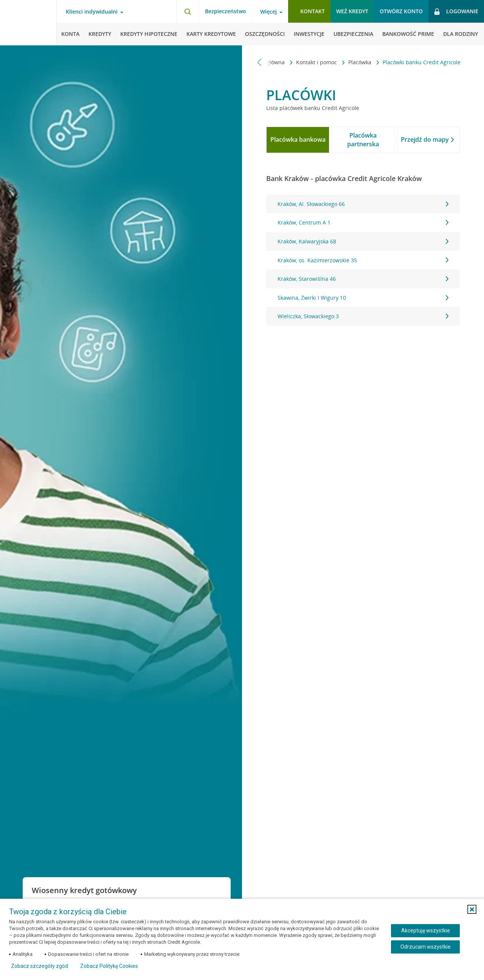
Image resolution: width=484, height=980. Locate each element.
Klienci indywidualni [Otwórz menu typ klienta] (92, 12)
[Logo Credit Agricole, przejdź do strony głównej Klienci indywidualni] (28, 23)
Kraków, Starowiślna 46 (363, 279)
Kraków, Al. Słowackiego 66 (363, 204)
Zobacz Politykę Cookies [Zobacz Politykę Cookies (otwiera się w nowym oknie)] (109, 966)
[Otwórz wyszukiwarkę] (188, 11)
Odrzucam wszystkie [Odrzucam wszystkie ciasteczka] (426, 947)
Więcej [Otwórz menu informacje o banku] (268, 12)
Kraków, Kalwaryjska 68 (363, 241)
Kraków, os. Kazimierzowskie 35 (363, 260)
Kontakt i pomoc (317, 62)
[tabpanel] (363, 260)
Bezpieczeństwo (226, 11)
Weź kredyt (352, 11)
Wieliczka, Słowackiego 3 (363, 316)
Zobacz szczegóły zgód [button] (40, 966)
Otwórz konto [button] (401, 11)
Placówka (361, 62)
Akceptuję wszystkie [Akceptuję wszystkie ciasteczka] (426, 930)
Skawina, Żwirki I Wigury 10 (363, 298)
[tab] (298, 140)
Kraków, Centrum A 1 (363, 222)
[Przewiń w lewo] (260, 62)
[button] (472, 909)
